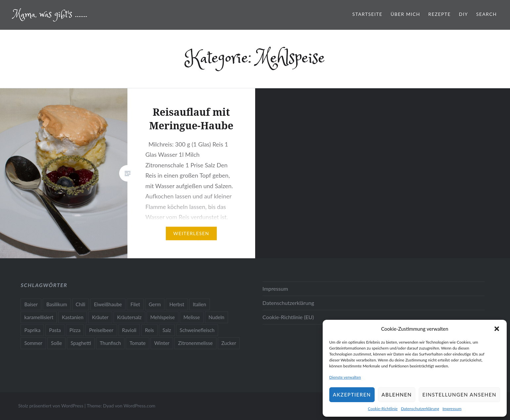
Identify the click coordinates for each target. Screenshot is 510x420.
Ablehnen (397, 395)
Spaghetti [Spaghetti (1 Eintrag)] (81, 343)
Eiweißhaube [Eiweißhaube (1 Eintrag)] (108, 304)
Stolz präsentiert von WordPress (51, 406)
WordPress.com (139, 406)
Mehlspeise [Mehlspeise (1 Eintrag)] (162, 317)
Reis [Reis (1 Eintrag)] (149, 330)
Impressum (452, 409)
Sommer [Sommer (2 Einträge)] (33, 343)
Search (487, 14)
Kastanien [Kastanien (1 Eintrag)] (73, 317)
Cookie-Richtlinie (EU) (288, 317)
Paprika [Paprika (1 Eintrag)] (32, 330)
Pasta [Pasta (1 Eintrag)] (55, 330)
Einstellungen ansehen (459, 395)
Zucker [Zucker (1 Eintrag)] (229, 343)
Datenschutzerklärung (420, 409)
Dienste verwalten (345, 377)
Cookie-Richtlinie (383, 409)
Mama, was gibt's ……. (50, 15)
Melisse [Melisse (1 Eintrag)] (192, 317)
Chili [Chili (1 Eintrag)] (81, 304)
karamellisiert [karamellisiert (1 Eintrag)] (39, 317)
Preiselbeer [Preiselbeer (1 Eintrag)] (101, 330)
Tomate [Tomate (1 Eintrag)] (138, 343)
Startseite (368, 14)
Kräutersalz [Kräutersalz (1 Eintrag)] (129, 317)
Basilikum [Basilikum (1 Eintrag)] (57, 304)
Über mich (405, 14)
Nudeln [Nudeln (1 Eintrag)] (216, 317)
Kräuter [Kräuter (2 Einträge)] (100, 317)
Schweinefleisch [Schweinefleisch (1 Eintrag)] (197, 330)
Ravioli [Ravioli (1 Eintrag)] (129, 330)
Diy (464, 14)
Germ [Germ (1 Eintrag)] (155, 304)
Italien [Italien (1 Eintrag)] (200, 304)
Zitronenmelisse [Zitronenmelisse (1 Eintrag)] (195, 343)
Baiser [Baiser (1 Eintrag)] (31, 304)
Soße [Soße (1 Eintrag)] (56, 343)
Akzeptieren (352, 395)
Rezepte (440, 14)
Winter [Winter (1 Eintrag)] (162, 343)
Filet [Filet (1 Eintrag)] (135, 304)
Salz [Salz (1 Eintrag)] (167, 330)
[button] (497, 329)
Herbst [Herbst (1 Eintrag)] (177, 304)
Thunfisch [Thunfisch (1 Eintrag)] (110, 343)
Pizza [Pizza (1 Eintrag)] (75, 330)
